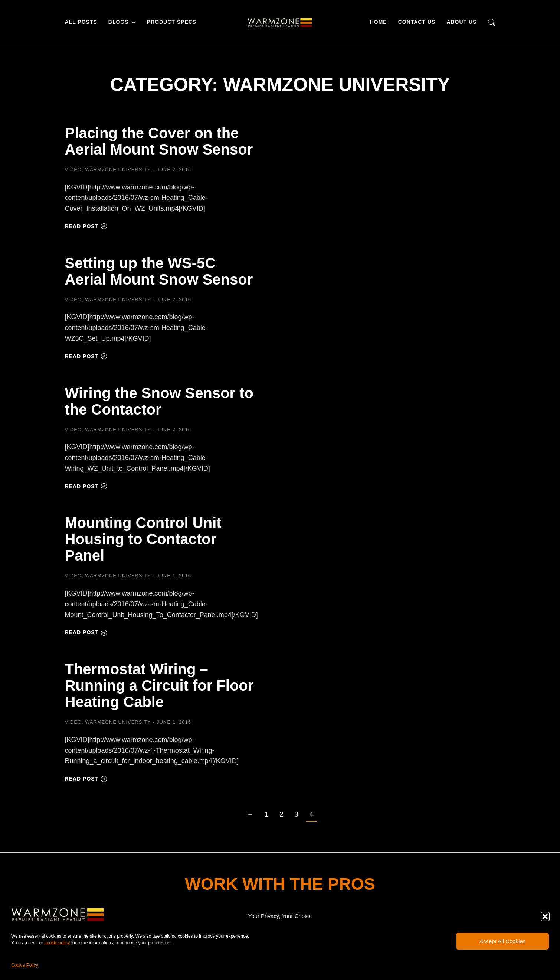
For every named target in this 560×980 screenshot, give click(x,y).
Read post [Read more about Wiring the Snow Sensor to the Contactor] (86, 486)
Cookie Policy (25, 965)
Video (73, 170)
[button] (545, 916)
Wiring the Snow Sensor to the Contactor (159, 401)
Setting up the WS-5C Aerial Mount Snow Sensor (159, 271)
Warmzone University (118, 170)
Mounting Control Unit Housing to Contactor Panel (143, 539)
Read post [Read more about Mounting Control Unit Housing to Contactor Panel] (86, 632)
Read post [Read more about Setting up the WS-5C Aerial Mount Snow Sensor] (86, 356)
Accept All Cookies (502, 941)
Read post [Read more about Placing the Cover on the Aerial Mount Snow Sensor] (86, 226)
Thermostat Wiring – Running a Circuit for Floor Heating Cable (159, 685)
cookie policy (57, 943)
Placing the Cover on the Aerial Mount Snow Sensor (159, 141)
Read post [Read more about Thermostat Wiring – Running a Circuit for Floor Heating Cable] (86, 779)
